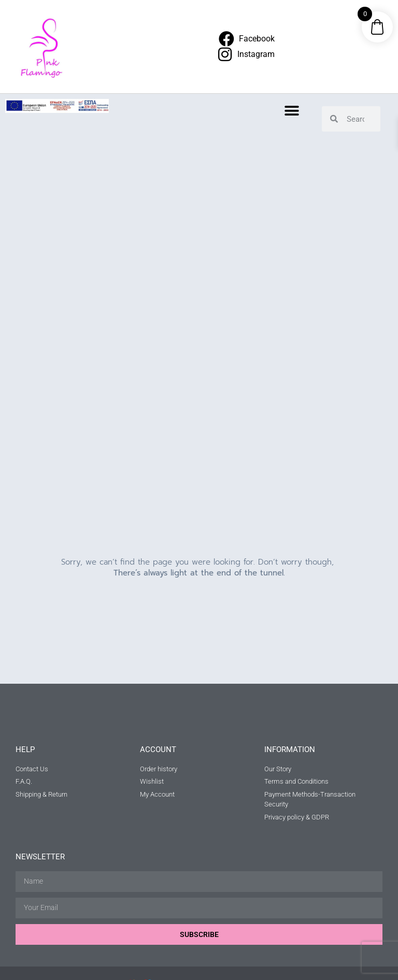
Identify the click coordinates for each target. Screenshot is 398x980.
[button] (292, 111)
